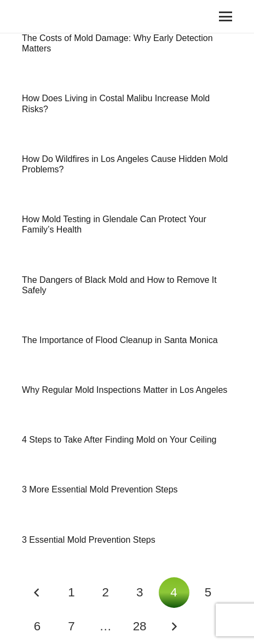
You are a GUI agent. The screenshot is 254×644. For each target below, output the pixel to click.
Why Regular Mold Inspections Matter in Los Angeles (125, 390)
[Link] (35, 16)
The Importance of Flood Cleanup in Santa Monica (120, 340)
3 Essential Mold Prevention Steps (89, 540)
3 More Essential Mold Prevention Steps (100, 489)
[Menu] (226, 16)
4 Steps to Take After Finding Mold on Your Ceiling (119, 440)
